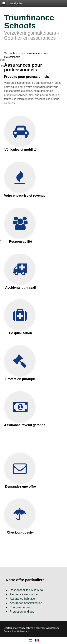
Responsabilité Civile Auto (26, 590)
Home (23, 53)
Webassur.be (23, 631)
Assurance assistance (24, 594)
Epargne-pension (21, 607)
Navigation (17, 3)
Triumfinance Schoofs (29, 22)
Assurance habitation (23, 599)
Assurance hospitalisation (26, 603)
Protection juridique (22, 612)
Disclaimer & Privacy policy (18, 628)
